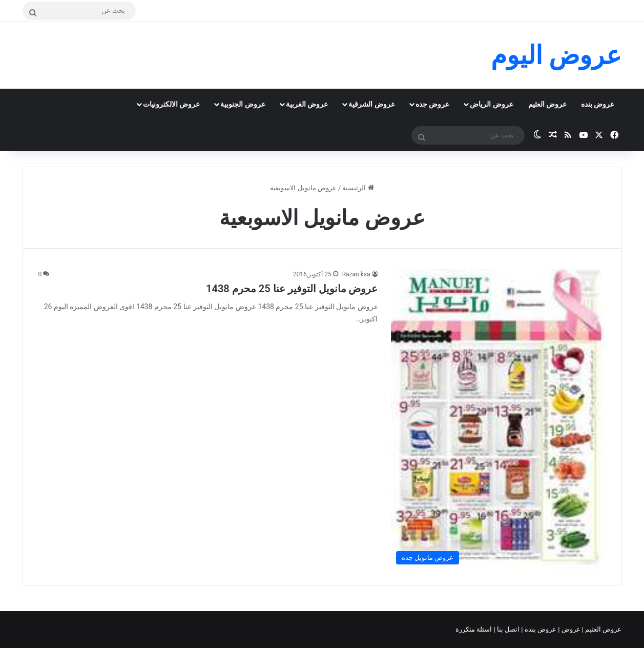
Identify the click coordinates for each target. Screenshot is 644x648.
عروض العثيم (547, 104)
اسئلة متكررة (474, 629)
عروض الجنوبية (243, 104)
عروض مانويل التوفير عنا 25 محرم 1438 (292, 289)
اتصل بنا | (508, 629)
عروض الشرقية (371, 104)
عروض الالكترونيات (171, 104)
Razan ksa (356, 274)
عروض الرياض (491, 104)
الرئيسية (358, 188)
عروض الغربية (307, 104)
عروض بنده (598, 104)
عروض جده (432, 104)
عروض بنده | (539, 629)
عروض (570, 629)
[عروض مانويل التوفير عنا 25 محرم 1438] (498, 419)
